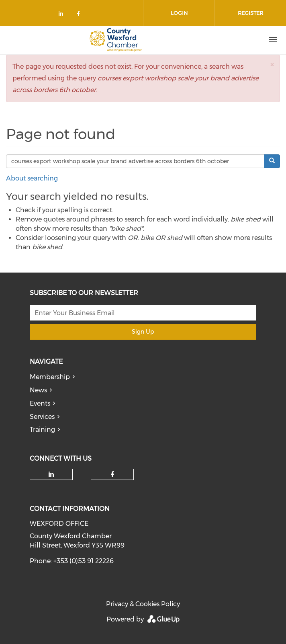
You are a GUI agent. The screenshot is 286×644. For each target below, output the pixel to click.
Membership (50, 377)
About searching (32, 178)
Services (42, 417)
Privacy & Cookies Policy (143, 604)
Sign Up (143, 332)
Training (42, 430)
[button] (272, 65)
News (38, 390)
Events (40, 403)
